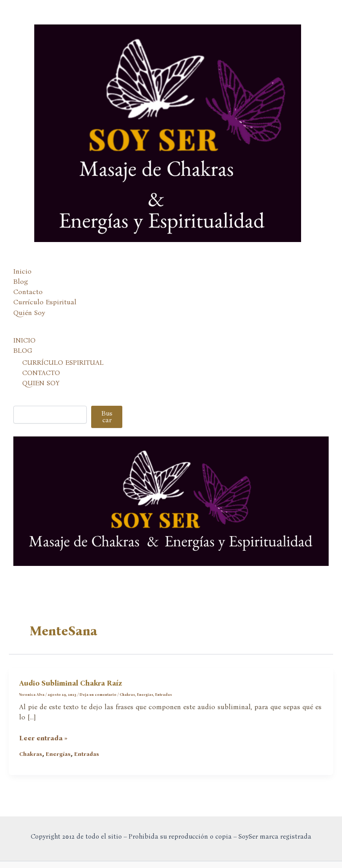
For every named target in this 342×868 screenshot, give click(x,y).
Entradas (164, 694)
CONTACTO (41, 373)
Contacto (28, 292)
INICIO (24, 340)
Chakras (127, 694)
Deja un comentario (98, 694)
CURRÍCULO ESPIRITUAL (63, 363)
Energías (145, 694)
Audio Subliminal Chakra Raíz (71, 683)
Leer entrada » (43, 738)
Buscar (107, 417)
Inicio (22, 271)
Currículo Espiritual (45, 302)
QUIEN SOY (41, 383)
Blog (21, 282)
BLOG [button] (23, 351)
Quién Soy (29, 313)
